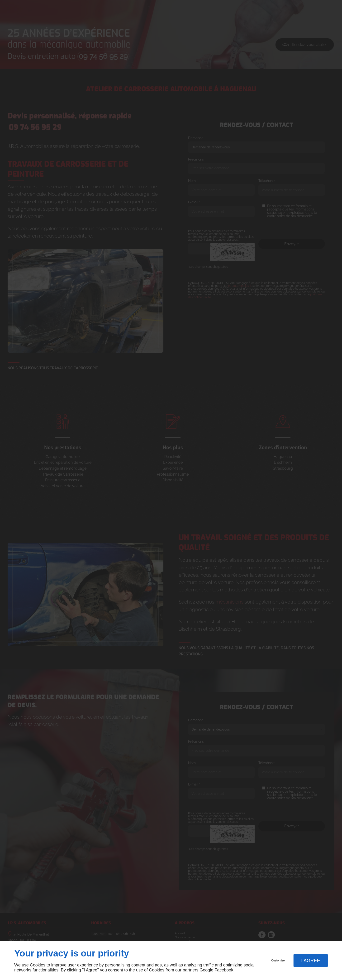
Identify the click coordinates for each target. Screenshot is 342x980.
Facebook (224, 970)
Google (206, 970)
